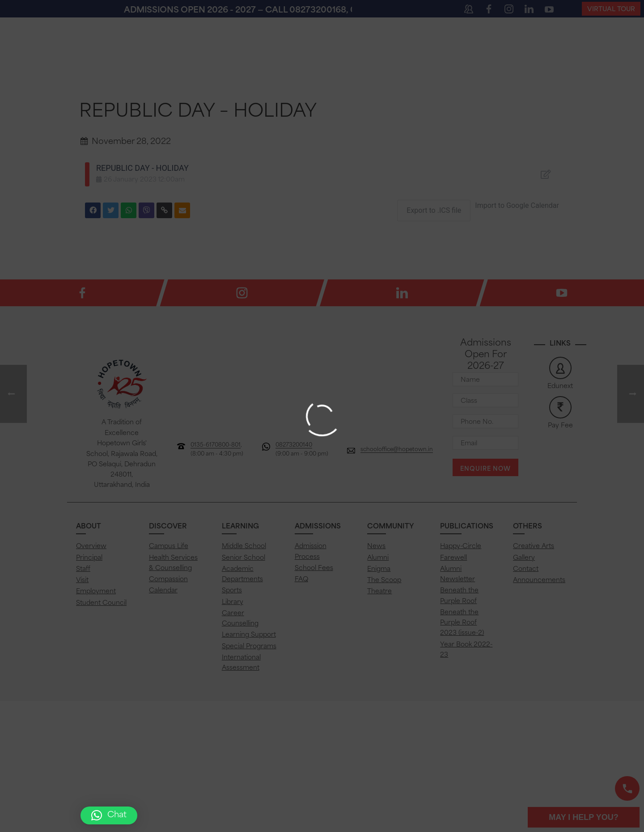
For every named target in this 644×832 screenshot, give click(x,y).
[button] (109, 815)
